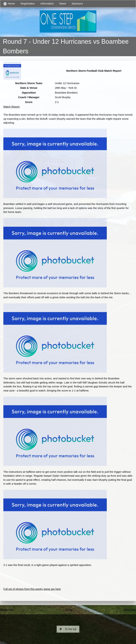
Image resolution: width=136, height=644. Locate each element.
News (63, 3)
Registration (28, 3)
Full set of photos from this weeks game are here (32, 589)
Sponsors (77, 3)
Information (47, 3)
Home (9, 4)
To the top (68, 629)
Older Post (130, 610)
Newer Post (7, 610)
